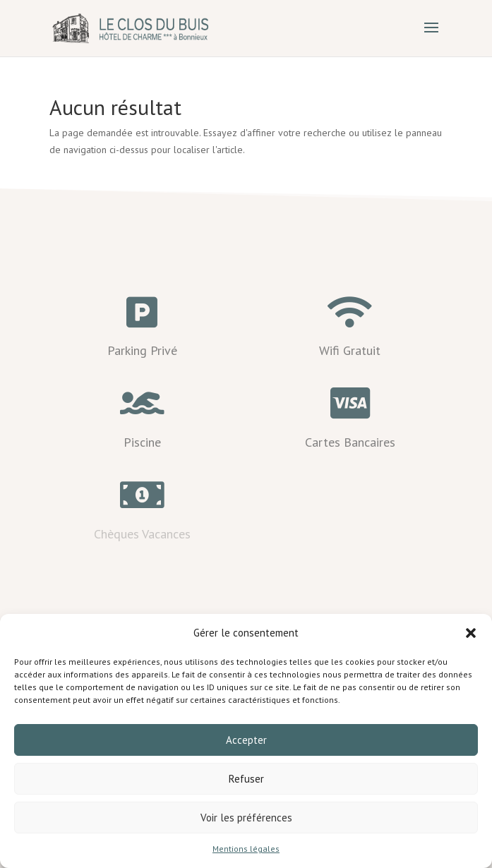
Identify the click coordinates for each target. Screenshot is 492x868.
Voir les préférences (246, 818)
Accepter (246, 740)
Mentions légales (246, 849)
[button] (471, 633)
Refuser (246, 779)
